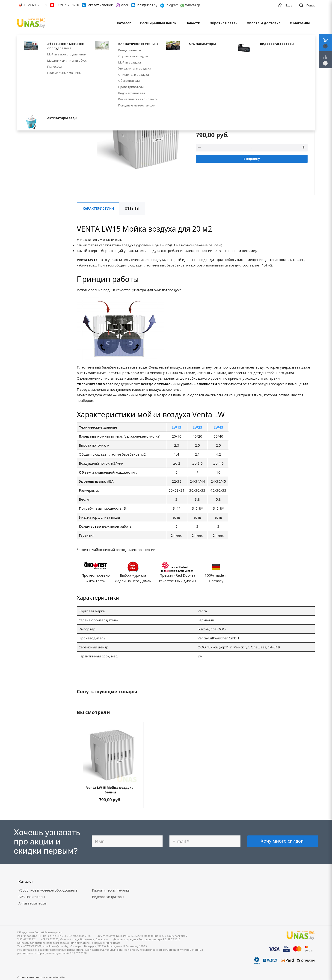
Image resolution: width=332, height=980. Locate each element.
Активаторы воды (33, 903)
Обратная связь (224, 23)
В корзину (252, 159)
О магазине (300, 23)
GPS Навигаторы (32, 897)
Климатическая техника (111, 890)
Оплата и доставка (264, 23)
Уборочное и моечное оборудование (48, 890)
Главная (23, 44)
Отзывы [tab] (132, 208)
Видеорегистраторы (108, 897)
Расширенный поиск (158, 23)
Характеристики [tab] (98, 208)
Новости (193, 23)
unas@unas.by (147, 5)
